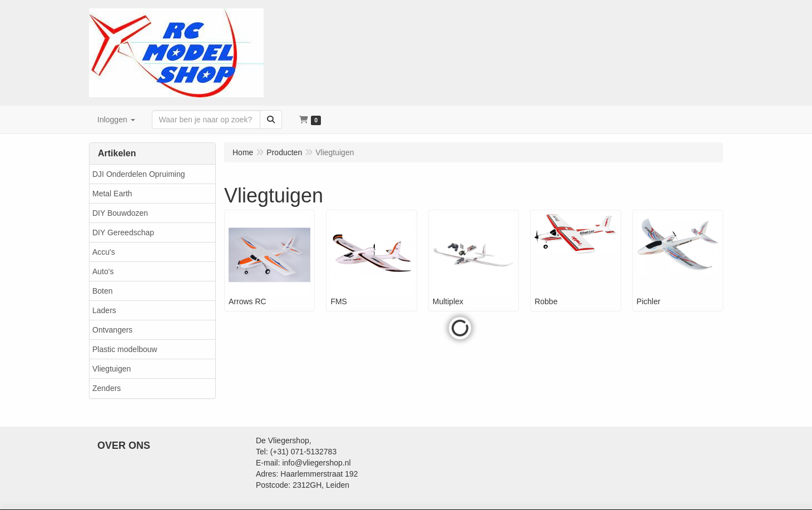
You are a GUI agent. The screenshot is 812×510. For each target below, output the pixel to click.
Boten (103, 291)
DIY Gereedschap (123, 232)
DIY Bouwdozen (120, 213)
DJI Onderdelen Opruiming (139, 174)
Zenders (107, 388)
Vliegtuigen (112, 369)
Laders (104, 310)
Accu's (104, 252)
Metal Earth (112, 194)
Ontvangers (112, 330)
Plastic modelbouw (125, 349)
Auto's (103, 271)
